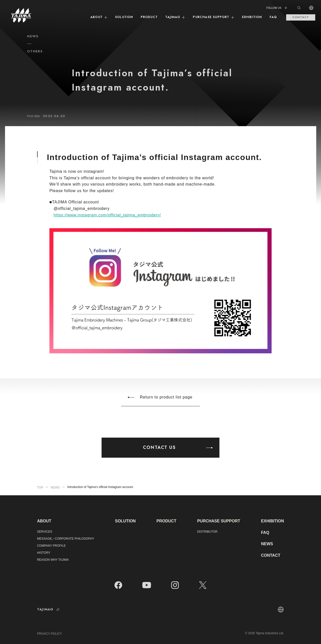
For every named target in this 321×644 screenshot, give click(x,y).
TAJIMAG (175, 17)
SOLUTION (124, 17)
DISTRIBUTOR (207, 532)
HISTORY (44, 553)
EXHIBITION (252, 17)
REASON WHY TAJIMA (53, 560)
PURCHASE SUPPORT (214, 17)
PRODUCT (149, 17)
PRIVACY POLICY (50, 634)
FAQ (273, 17)
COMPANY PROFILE (51, 546)
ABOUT (99, 17)
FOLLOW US (277, 8)
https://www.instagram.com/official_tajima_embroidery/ (107, 215)
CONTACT (301, 17)
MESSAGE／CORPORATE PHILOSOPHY (66, 539)
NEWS (267, 544)
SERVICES (45, 532)
